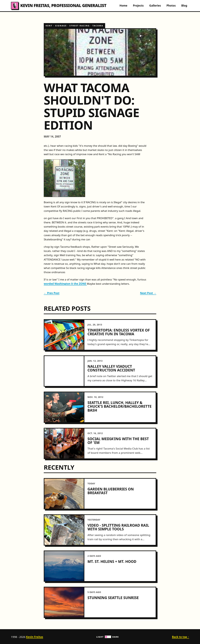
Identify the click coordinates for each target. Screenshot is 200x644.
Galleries (155, 6)
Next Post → (148, 293)
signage (61, 26)
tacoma (98, 26)
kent (49, 26)
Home (123, 6)
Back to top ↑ (181, 637)
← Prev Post (52, 293)
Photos (171, 6)
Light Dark (108, 637)
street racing (80, 26)
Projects (138, 6)
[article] (100, 335)
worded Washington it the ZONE (65, 284)
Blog (184, 6)
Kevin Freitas (35, 637)
